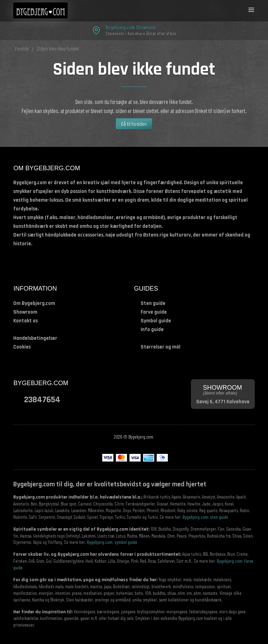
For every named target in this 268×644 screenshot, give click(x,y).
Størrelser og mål (161, 347)
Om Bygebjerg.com (34, 303)
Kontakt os (25, 321)
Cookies (22, 347)
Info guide (152, 330)
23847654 (42, 399)
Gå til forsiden (134, 124)
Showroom (25, 312)
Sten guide (153, 303)
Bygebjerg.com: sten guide (205, 517)
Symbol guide (156, 321)
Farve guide (154, 312)
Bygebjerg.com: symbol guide (112, 542)
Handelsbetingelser (35, 338)
